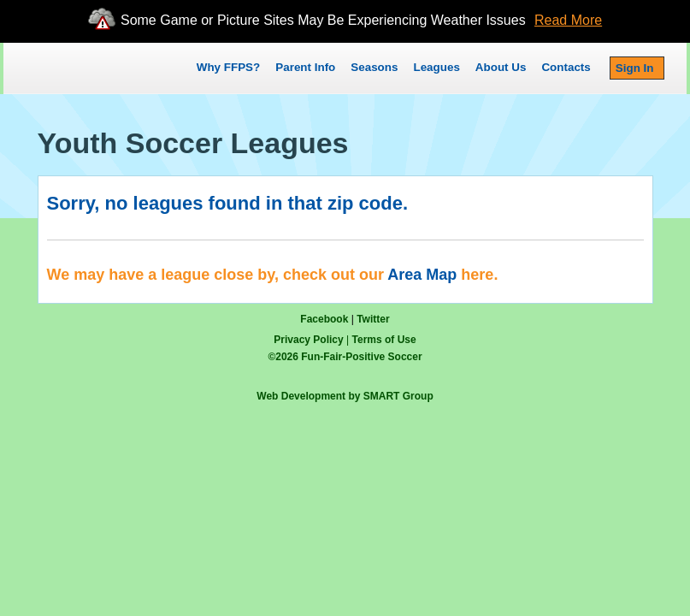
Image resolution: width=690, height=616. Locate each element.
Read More (568, 20)
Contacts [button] (566, 67)
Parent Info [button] (305, 67)
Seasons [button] (374, 67)
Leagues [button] (436, 67)
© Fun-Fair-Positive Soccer (345, 357)
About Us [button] (501, 67)
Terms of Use (384, 340)
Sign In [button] (635, 68)
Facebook (324, 319)
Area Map (422, 275)
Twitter (373, 319)
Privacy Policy (308, 340)
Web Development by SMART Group (345, 396)
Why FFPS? (228, 67)
